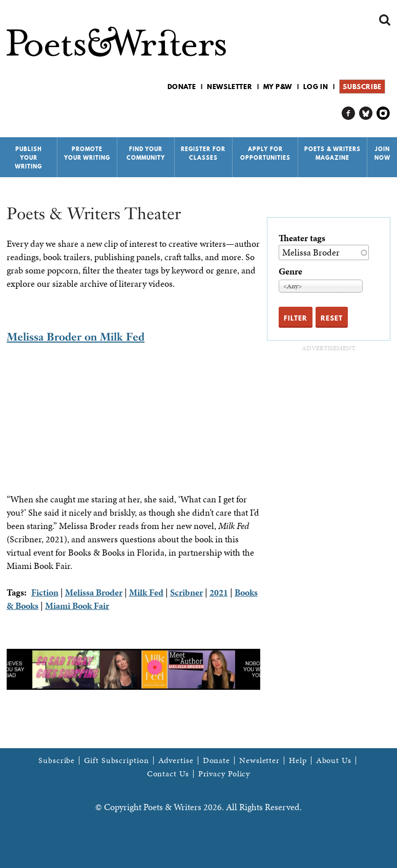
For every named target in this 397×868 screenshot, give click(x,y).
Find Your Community (146, 153)
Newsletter (229, 87)
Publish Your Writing (28, 158)
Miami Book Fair (77, 606)
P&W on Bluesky (366, 113)
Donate (182, 87)
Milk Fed (146, 592)
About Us (334, 760)
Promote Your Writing (87, 153)
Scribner (186, 592)
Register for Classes (203, 153)
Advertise (176, 760)
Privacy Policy (224, 774)
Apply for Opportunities (265, 153)
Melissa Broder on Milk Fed (76, 337)
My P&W (278, 87)
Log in (316, 87)
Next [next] (268, 669)
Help (298, 760)
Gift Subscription (116, 760)
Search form (385, 20)
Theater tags (302, 238)
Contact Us (168, 774)
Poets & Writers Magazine (332, 153)
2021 (219, 592)
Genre (290, 271)
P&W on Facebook (349, 113)
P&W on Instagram (383, 113)
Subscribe (362, 87)
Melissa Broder (94, 592)
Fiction (45, 592)
